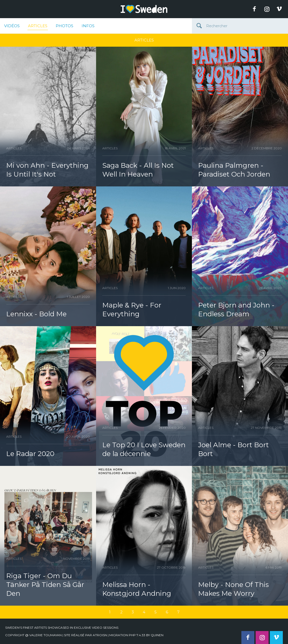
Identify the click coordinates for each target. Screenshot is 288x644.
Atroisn (100, 635)
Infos (88, 26)
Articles (38, 27)
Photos (64, 26)
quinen (157, 635)
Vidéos (12, 26)
